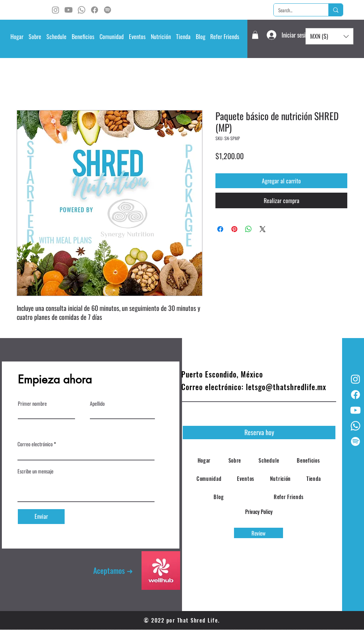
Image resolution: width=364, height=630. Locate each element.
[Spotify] (108, 10)
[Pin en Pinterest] (234, 229)
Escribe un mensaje (35, 471)
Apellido (97, 404)
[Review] (259, 533)
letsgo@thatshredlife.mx (286, 387)
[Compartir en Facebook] (220, 229)
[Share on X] (263, 229)
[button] (56, 36)
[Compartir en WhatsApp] (248, 229)
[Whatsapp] (82, 10)
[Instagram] (56, 10)
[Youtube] (69, 10)
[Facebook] (95, 10)
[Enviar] (41, 517)
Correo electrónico (35, 444)
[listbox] (329, 36)
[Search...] (295, 10)
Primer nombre (32, 404)
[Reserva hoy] (259, 433)
